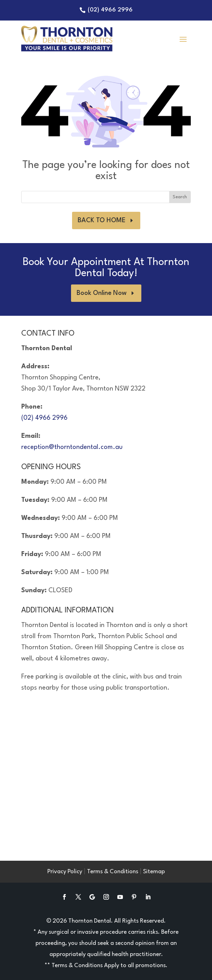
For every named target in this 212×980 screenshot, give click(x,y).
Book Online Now (102, 293)
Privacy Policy (65, 872)
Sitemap (154, 872)
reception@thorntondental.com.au (72, 447)
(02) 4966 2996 (110, 10)
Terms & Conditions (113, 872)
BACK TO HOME (102, 220)
